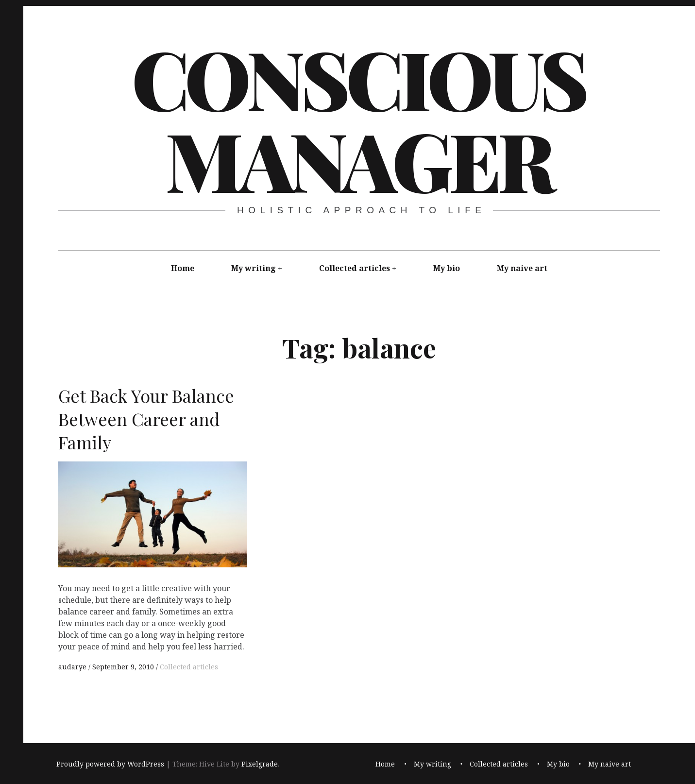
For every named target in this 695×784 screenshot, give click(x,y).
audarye (73, 667)
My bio (447, 268)
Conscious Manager (358, 119)
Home (183, 268)
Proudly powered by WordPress (110, 764)
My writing (254, 268)
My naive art (522, 268)
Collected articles (355, 268)
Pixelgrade (260, 764)
